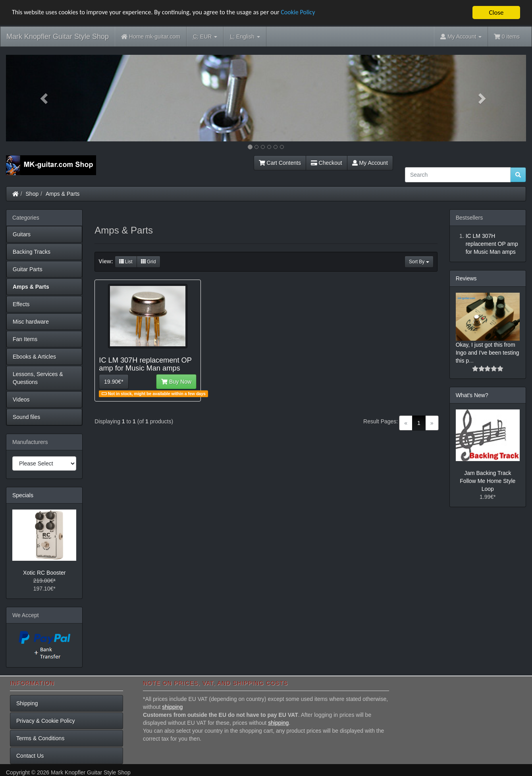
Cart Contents (280, 163)
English (245, 37)
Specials (23, 495)
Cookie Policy (313, 13)
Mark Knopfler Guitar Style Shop (58, 37)
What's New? (472, 395)
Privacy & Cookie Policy (46, 721)
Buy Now (176, 382)
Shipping (27, 703)
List (126, 262)
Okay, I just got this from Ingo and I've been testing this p (488, 353)
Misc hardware (31, 322)
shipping (172, 707)
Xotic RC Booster (44, 573)
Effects (21, 304)
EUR (205, 37)
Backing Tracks (32, 252)
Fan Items (25, 339)
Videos (21, 400)
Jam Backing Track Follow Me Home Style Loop (488, 481)
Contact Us (30, 756)
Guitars (22, 234)
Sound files (26, 417)
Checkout (327, 163)
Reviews (466, 278)
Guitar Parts (28, 269)
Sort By (419, 262)
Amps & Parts (63, 194)
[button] (45, 98)
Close (496, 13)
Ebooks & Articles (34, 357)
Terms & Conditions (40, 738)
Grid (148, 262)
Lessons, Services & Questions (38, 378)
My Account (370, 163)
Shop (32, 194)
